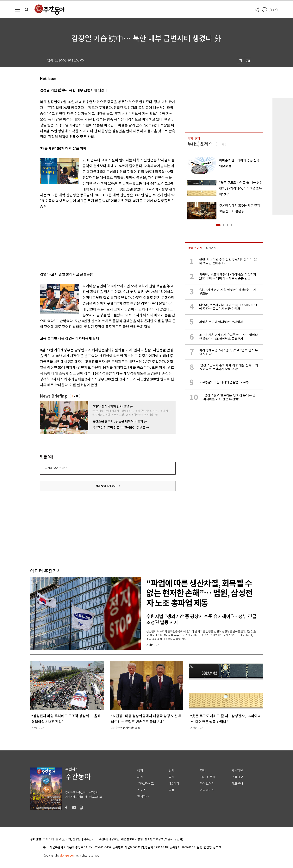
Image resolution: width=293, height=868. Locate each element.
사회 (140, 777)
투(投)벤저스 (200, 144)
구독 (76, 396)
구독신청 (237, 777)
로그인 (273, 10)
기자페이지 (207, 790)
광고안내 (237, 784)
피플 (171, 790)
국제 (171, 777)
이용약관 (114, 839)
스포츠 (142, 790)
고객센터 (101, 839)
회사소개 (48, 839)
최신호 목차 (208, 777)
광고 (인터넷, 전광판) (69, 839)
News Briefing (53, 396)
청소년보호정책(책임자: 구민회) (164, 839)
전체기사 (143, 797)
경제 (171, 771)
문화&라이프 (146, 784)
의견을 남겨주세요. (56, 468)
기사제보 (237, 771)
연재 (203, 771)
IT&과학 (174, 784)
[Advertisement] (98, 240)
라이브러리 (207, 784)
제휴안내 (89, 839)
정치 (140, 771)
